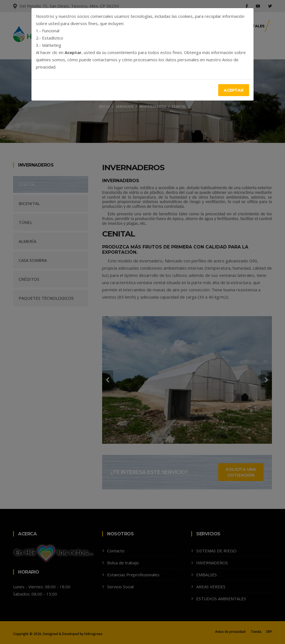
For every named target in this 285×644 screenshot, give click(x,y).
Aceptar (234, 90)
